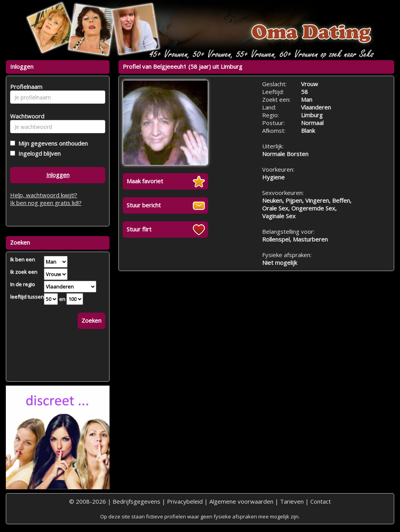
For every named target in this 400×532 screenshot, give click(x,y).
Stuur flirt (139, 229)
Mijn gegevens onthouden (51, 143)
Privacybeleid (185, 501)
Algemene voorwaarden (241, 501)
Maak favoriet (145, 181)
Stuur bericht (144, 205)
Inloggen (58, 175)
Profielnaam (25, 87)
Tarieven (292, 501)
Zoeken (91, 320)
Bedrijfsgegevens (137, 501)
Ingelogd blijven (38, 153)
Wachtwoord (25, 116)
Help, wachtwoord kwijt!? (44, 195)
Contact (321, 501)
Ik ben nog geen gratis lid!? (46, 203)
